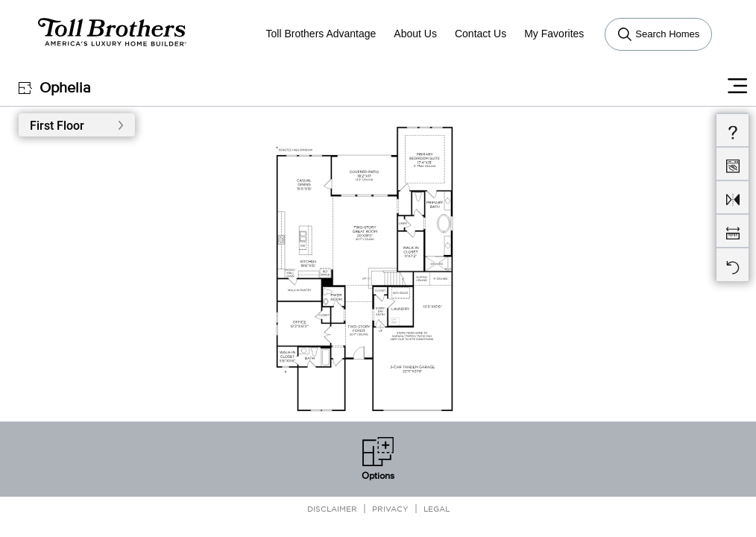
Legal (437, 508)
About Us (415, 34)
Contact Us (481, 34)
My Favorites (554, 34)
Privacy (390, 508)
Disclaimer (332, 508)
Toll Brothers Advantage (321, 34)
